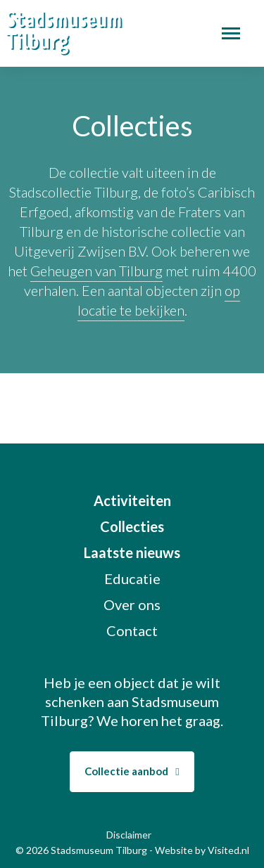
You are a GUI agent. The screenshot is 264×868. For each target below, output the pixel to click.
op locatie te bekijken (159, 300)
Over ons (132, 604)
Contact (132, 630)
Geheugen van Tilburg (96, 271)
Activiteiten (132, 500)
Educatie (132, 578)
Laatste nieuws (132, 552)
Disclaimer (129, 835)
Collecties (132, 526)
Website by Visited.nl (202, 850)
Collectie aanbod (132, 771)
